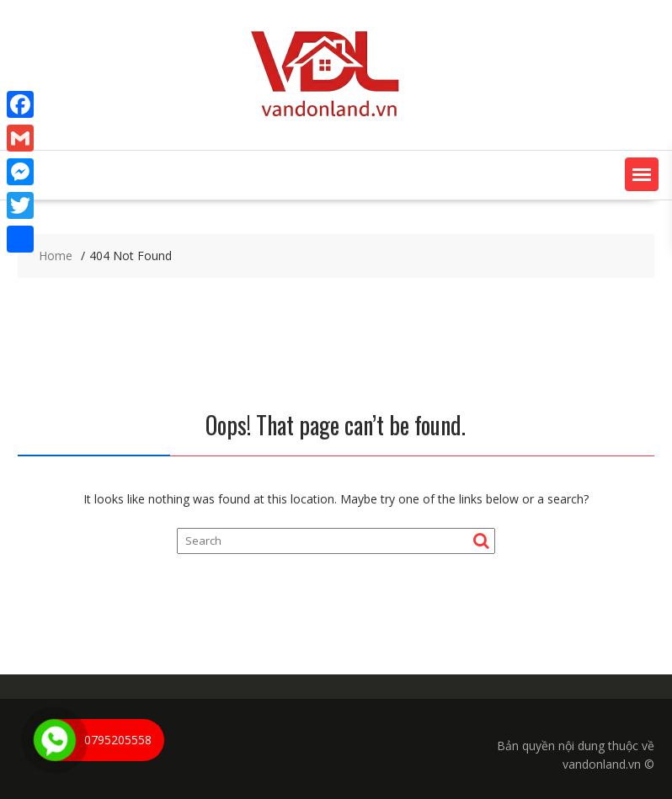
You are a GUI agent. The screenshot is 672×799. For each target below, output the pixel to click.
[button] (642, 174)
